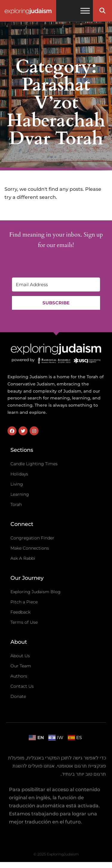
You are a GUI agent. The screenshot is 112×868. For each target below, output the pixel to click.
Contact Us (22, 686)
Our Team (21, 666)
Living (17, 484)
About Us (20, 656)
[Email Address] (56, 284)
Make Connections (30, 548)
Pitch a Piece (24, 602)
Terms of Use (24, 622)
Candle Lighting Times (34, 464)
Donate (18, 696)
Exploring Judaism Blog (36, 592)
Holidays (19, 474)
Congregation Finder (32, 538)
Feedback (20, 612)
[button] (102, 11)
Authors (19, 676)
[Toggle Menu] (85, 11)
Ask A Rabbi (23, 558)
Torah (16, 504)
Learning (20, 494)
